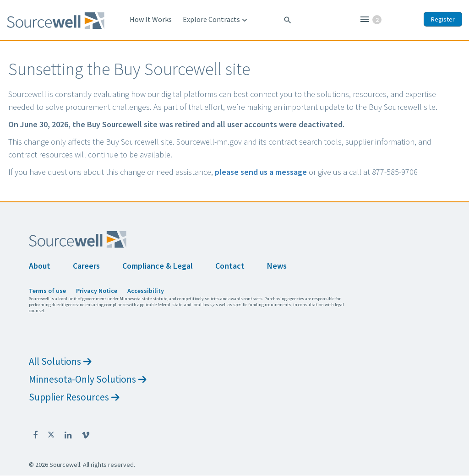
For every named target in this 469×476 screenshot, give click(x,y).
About (40, 266)
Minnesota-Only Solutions (88, 379)
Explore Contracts (216, 20)
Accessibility (146, 291)
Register (443, 19)
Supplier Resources (74, 397)
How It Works (151, 19)
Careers (86, 266)
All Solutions (60, 361)
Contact (230, 266)
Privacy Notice (97, 291)
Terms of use (47, 291)
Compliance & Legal (158, 266)
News (277, 266)
